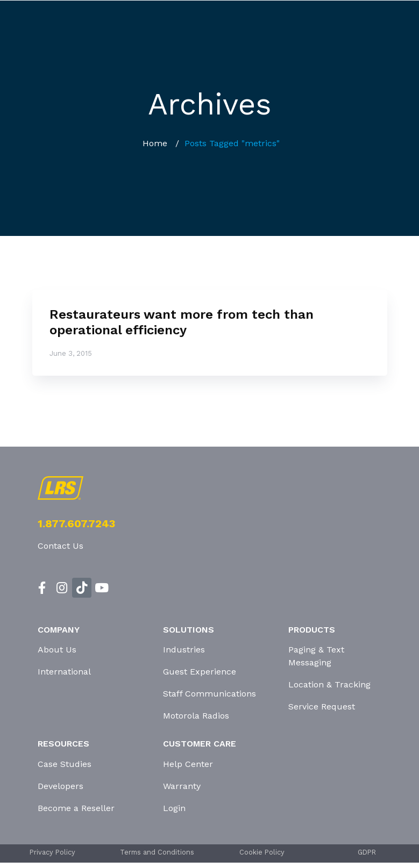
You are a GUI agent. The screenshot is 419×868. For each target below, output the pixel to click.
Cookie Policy (262, 852)
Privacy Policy (52, 852)
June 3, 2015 (71, 353)
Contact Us (61, 546)
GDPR (367, 852)
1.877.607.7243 (76, 523)
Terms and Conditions (157, 852)
